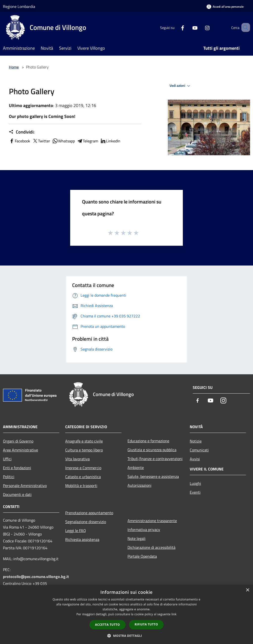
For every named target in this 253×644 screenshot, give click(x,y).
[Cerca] (244, 27)
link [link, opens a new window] (174, 614)
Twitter (41, 141)
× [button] (247, 590)
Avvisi (195, 459)
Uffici (7, 459)
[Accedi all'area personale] (225, 7)
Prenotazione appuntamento (89, 513)
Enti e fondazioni (17, 468)
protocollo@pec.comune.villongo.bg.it (36, 577)
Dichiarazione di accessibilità (151, 547)
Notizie (196, 441)
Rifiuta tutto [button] (146, 624)
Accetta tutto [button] (107, 625)
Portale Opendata (142, 556)
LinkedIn (110, 141)
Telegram (87, 141)
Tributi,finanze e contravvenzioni (155, 459)
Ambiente (136, 467)
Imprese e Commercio (83, 468)
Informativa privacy (144, 530)
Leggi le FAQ (76, 531)
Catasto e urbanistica (83, 477)
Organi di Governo (18, 441)
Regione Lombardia (19, 6)
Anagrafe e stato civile (84, 441)
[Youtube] (188, 27)
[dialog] (126, 614)
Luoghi (195, 483)
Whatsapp (63, 141)
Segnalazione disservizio (86, 522)
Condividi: (22, 132)
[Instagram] (200, 27)
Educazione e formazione (148, 441)
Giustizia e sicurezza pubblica (152, 450)
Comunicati (199, 450)
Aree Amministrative (21, 450)
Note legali (137, 538)
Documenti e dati (17, 494)
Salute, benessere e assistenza (153, 476)
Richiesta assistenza (82, 539)
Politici (9, 477)
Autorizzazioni (139, 485)
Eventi (195, 492)
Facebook (20, 141)
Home (14, 67)
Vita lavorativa (77, 459)
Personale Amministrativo (25, 486)
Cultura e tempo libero (84, 450)
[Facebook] (175, 27)
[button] (126, 636)
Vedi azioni (181, 86)
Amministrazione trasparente (152, 521)
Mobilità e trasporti (81, 486)
